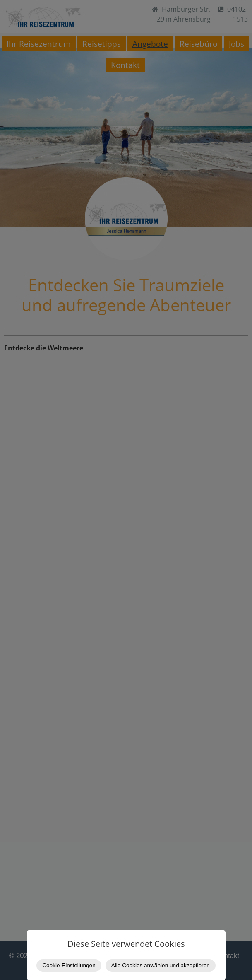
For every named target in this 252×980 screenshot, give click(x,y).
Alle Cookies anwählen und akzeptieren (161, 965)
